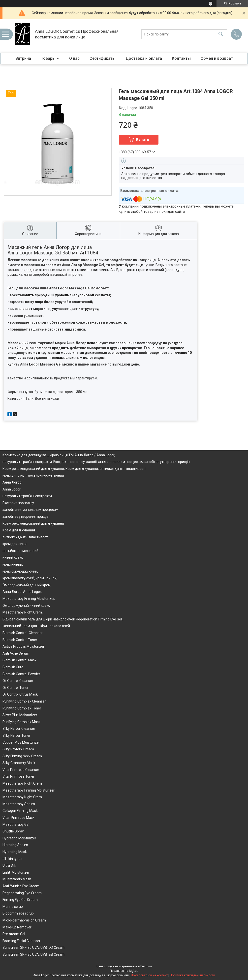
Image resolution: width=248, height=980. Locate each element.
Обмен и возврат (217, 58)
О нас (74, 58)
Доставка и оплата (144, 58)
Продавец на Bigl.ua (124, 971)
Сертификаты (103, 58)
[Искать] (221, 34)
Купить (143, 139)
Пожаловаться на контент (149, 975)
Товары (48, 58)
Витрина (23, 58)
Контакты (181, 58)
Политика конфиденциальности (192, 975)
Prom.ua (146, 966)
